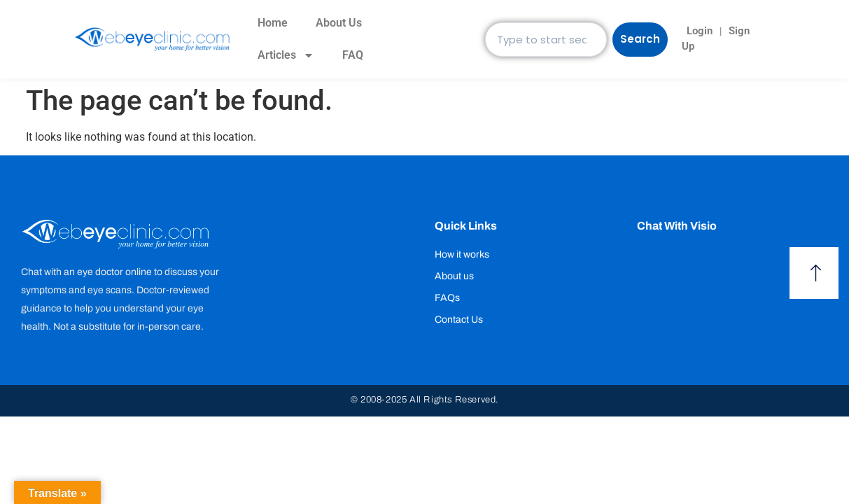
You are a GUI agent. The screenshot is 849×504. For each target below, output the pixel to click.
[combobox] (545, 40)
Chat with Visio (677, 226)
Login (692, 30)
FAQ (350, 55)
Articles (283, 55)
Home (270, 23)
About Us (336, 23)
